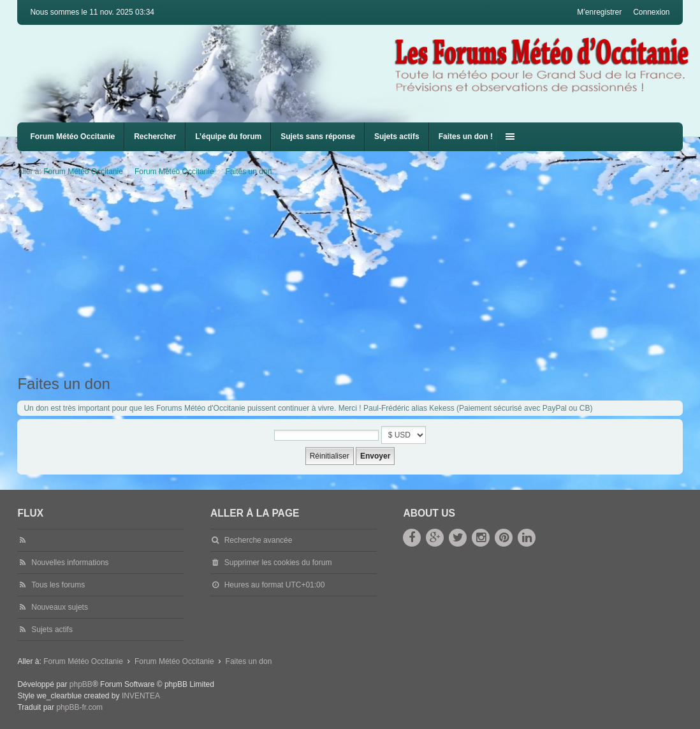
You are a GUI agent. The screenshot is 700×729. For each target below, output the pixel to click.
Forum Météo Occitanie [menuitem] (72, 136)
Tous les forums (58, 585)
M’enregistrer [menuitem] (599, 12)
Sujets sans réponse (318, 136)
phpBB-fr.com (79, 707)
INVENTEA (141, 696)
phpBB (81, 684)
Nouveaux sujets (60, 607)
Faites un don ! (466, 136)
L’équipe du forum (228, 136)
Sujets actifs (397, 136)
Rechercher (155, 136)
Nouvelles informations (70, 563)
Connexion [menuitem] (651, 12)
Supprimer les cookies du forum (278, 563)
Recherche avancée (259, 540)
